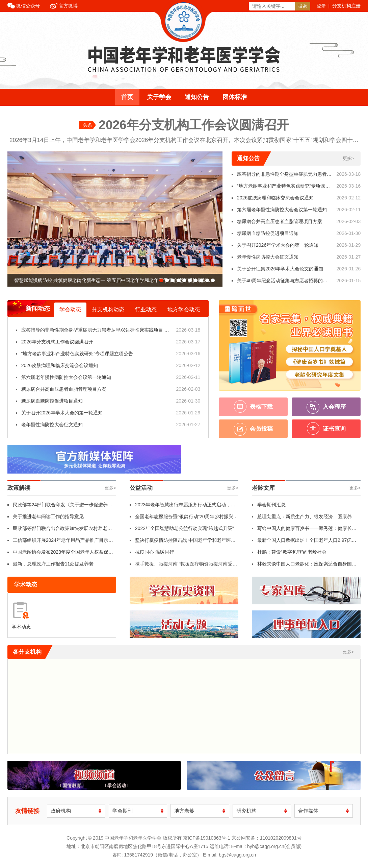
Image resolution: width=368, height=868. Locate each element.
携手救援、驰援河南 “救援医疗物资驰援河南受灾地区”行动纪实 (186, 565)
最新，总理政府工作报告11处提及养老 (53, 564)
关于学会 (159, 97)
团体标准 (235, 97)
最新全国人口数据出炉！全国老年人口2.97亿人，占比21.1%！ (304, 542)
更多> (348, 158)
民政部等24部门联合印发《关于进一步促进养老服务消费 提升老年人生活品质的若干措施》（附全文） (63, 506)
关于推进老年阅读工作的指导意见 (48, 516)
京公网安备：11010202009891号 (267, 838)
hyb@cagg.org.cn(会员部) (274, 846)
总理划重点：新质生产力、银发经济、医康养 (305, 516)
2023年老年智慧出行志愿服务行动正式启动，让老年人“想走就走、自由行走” (185, 506)
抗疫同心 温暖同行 (155, 552)
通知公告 (197, 97)
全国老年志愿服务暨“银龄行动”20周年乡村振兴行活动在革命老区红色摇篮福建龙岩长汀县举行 (187, 518)
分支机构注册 (346, 6)
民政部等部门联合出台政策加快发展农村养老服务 (62, 530)
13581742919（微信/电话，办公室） (163, 855)
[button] (161, 280)
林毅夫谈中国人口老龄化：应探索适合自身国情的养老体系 (307, 565)
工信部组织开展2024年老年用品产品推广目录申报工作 (63, 542)
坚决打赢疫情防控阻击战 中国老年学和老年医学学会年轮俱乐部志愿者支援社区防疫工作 (185, 542)
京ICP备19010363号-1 (207, 838)
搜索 (303, 6)
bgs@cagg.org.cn (237, 855)
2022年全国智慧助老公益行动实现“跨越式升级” (184, 528)
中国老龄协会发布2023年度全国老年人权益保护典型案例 (63, 554)
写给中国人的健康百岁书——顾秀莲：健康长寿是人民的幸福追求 (307, 530)
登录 (321, 6)
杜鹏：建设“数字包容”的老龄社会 (292, 552)
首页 (127, 97)
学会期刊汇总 (271, 505)
